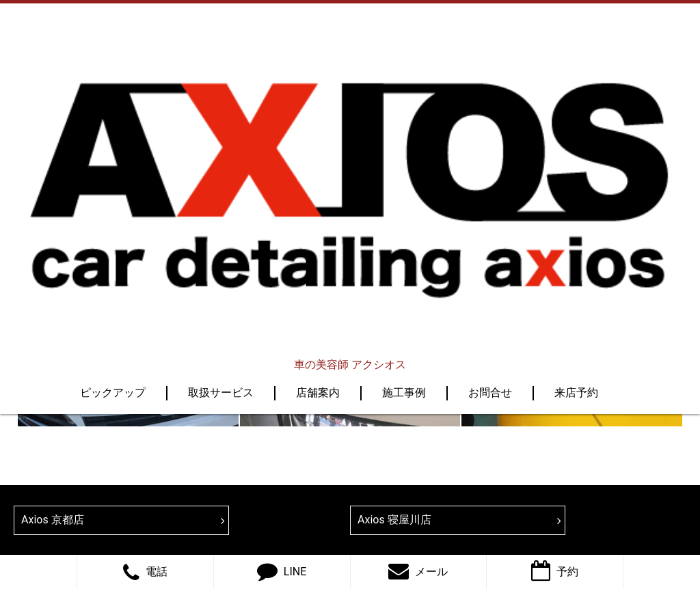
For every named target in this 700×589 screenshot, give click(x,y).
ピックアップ (113, 147)
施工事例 (404, 147)
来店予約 (576, 147)
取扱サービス (221, 147)
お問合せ (490, 147)
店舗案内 (318, 147)
